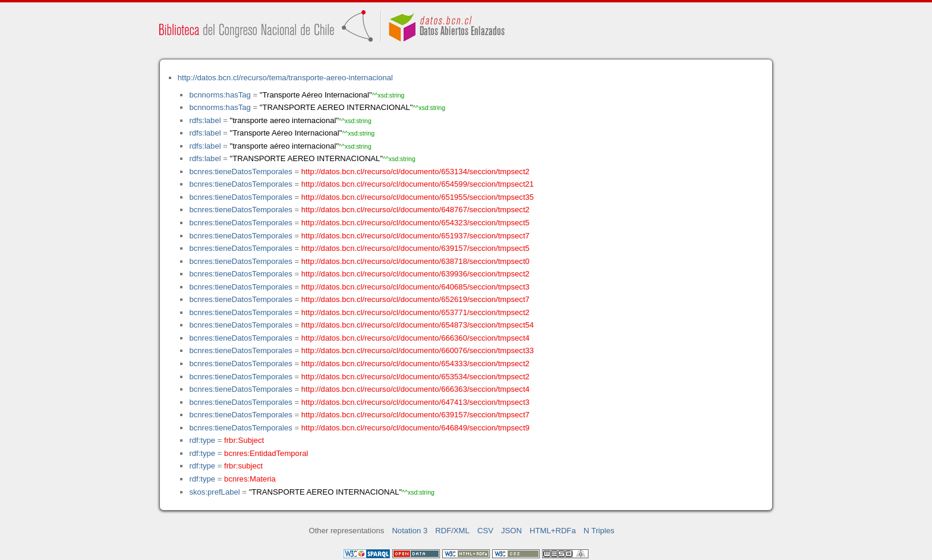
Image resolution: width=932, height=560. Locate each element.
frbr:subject (243, 466)
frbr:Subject (244, 440)
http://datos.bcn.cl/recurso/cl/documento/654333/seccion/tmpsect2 (415, 364)
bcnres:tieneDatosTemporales (240, 172)
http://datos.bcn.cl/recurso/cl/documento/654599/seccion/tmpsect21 (418, 184)
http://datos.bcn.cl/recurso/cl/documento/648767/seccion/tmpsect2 (415, 210)
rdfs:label (205, 120)
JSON (511, 531)
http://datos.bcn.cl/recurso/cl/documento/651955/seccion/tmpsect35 (418, 197)
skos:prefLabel (214, 492)
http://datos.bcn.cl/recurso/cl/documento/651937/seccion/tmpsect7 (415, 236)
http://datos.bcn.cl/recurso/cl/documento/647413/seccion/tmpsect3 (415, 402)
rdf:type (202, 440)
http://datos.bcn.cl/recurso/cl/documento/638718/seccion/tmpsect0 (415, 261)
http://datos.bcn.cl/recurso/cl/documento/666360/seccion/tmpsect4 (415, 338)
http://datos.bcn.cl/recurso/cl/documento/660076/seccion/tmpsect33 (418, 350)
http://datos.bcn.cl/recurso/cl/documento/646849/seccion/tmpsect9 (415, 428)
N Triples (599, 531)
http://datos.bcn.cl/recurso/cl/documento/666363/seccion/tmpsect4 (415, 389)
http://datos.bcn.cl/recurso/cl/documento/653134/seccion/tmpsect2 (415, 172)
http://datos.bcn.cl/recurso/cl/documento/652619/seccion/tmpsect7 (415, 299)
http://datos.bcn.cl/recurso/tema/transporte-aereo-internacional (285, 78)
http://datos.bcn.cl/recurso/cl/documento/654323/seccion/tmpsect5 (415, 223)
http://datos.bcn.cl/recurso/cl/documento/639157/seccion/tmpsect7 (415, 415)
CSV (485, 531)
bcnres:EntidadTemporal (266, 453)
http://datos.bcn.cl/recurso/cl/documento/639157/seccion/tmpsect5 (415, 248)
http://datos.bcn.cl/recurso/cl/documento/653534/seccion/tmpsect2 (415, 377)
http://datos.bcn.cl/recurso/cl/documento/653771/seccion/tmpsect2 (415, 312)
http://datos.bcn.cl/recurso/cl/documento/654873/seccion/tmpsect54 (418, 325)
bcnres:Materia (250, 479)
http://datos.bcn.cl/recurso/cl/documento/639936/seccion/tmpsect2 (415, 274)
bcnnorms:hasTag (220, 95)
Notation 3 (410, 531)
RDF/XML (452, 531)
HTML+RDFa (553, 531)
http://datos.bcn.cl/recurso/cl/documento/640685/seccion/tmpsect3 (415, 287)
